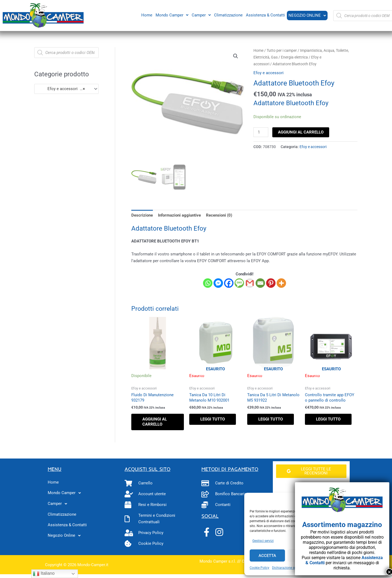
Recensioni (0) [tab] (219, 215)
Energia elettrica (294, 57)
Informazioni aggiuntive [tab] (179, 215)
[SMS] (239, 283)
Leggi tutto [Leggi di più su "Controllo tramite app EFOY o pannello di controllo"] (328, 419)
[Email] (260, 283)
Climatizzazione (228, 15)
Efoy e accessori (269, 73)
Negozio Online (307, 15)
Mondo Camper (171, 15)
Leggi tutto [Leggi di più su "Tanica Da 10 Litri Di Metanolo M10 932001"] (213, 419)
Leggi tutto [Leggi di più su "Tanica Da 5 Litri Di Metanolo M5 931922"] (271, 419)
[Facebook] (229, 283)
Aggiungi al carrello (301, 132)
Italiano (44, 574)
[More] (281, 283)
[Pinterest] (271, 283)
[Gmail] (250, 283)
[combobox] (66, 89)
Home (146, 15)
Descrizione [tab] (142, 215)
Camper (201, 15)
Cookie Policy (259, 568)
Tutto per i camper (282, 50)
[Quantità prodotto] (261, 132)
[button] (171, 15)
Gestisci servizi (263, 541)
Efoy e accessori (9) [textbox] (61, 89)
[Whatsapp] (208, 283)
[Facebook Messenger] (218, 283)
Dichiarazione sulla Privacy (292, 568)
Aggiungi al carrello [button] (155, 422)
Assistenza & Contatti (265, 15)
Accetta (267, 556)
